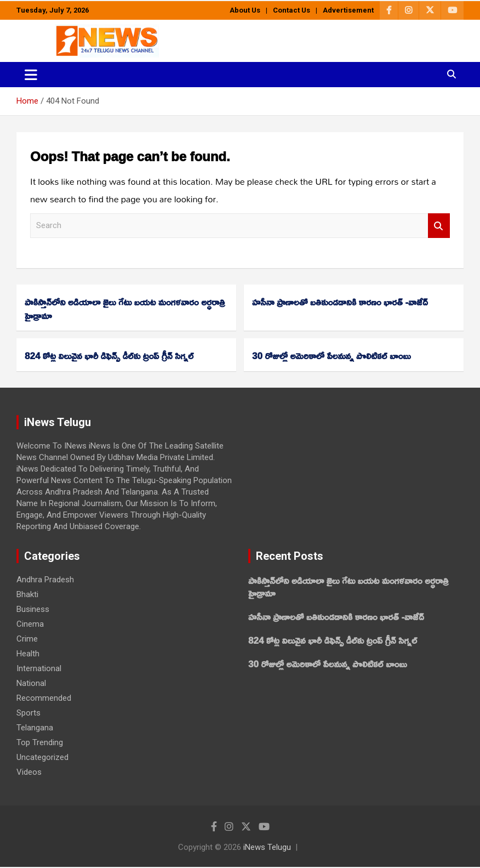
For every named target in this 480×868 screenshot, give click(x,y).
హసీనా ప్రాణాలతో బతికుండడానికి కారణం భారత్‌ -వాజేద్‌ (340, 302)
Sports (28, 713)
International (39, 668)
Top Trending (40, 742)
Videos (29, 772)
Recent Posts (290, 556)
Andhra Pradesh (45, 580)
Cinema (30, 624)
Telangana (35, 728)
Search (439, 226)
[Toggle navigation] (31, 75)
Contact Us (292, 10)
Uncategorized (42, 757)
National (31, 683)
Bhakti (27, 594)
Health (28, 654)
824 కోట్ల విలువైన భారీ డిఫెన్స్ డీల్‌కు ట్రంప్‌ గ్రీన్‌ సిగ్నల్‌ (109, 356)
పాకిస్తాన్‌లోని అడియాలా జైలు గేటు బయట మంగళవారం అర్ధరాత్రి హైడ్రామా (125, 309)
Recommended (44, 698)
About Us (245, 10)
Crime (27, 639)
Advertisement (348, 10)
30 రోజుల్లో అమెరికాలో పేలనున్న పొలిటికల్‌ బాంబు (332, 356)
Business (33, 609)
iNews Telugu (267, 847)
